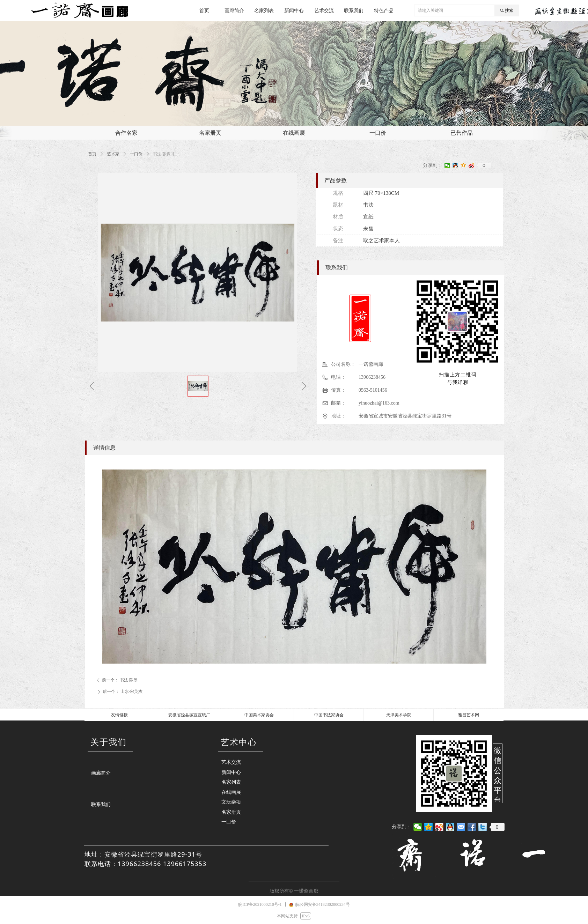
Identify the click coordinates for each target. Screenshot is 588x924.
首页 (92, 154)
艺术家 (113, 154)
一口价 (136, 154)
